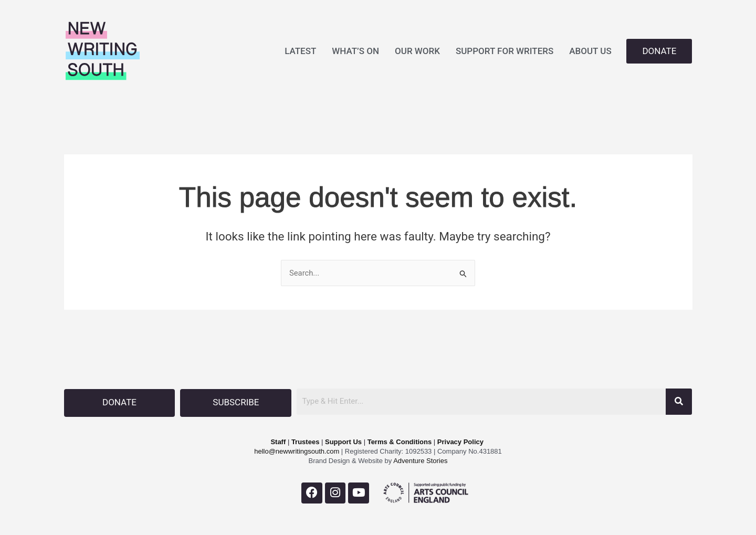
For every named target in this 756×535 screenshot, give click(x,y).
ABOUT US (590, 51)
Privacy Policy (460, 441)
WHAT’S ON (355, 51)
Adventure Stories (419, 460)
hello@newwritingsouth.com (297, 451)
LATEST (300, 51)
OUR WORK (417, 51)
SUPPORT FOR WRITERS (505, 51)
